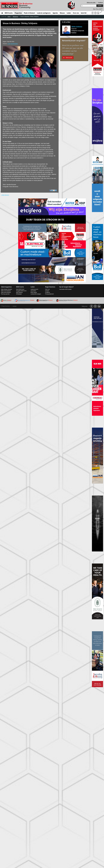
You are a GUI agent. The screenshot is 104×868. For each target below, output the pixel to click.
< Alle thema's (5, 195)
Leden (69, 13)
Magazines (18, 13)
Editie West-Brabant (6, 292)
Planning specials (5, 294)
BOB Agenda (19, 292)
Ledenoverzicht (34, 289)
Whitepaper (19, 294)
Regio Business (17, 5)
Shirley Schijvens (77, 27)
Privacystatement (49, 294)
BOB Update (34, 292)
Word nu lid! (69, 58)
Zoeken (100, 6)
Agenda (55, 13)
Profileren (101, 3)
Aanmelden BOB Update (65, 289)
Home (2, 13)
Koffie (9, 44)
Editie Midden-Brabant (6, 289)
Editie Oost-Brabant (6, 291)
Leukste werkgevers (44, 13)
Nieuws (62, 13)
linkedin (99, 306)
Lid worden (33, 291)
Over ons (76, 13)
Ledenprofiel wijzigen (36, 294)
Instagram (95, 306)
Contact (47, 291)
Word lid (84, 13)
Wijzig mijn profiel (91, 3)
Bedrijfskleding (14, 44)
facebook (91, 306)
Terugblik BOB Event (21, 291)
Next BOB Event (20, 289)
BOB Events (9, 13)
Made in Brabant (29, 13)
